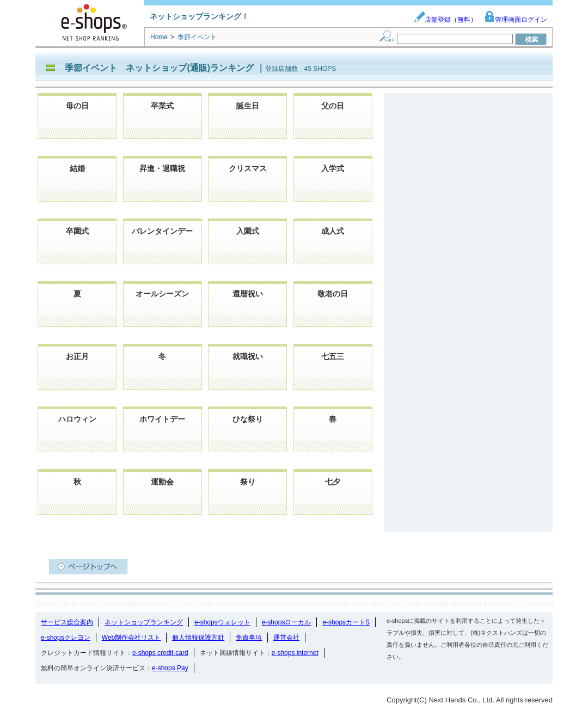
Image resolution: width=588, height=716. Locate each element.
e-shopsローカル (287, 622)
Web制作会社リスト (131, 638)
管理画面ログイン (516, 20)
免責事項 (249, 638)
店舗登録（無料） (445, 20)
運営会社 (286, 638)
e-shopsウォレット (222, 622)
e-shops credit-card (160, 653)
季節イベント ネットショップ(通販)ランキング (160, 68)
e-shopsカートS (346, 622)
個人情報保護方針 (198, 638)
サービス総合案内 (67, 622)
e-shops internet (295, 653)
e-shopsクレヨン (66, 638)
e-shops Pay (170, 668)
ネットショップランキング (144, 622)
